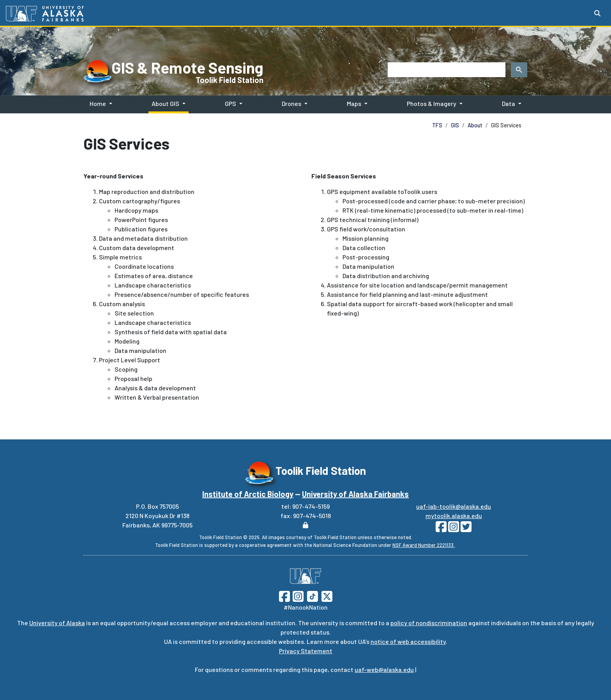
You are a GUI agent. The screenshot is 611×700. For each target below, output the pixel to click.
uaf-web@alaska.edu (384, 669)
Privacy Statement (306, 651)
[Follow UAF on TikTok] (313, 595)
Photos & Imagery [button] (432, 103)
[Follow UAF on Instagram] (297, 595)
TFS (437, 125)
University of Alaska (57, 623)
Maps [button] (354, 103)
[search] (446, 70)
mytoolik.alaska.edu (454, 516)
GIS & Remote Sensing (187, 67)
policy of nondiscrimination (429, 623)
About (475, 125)
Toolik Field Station (230, 80)
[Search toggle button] (597, 13)
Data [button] (509, 103)
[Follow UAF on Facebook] (284, 595)
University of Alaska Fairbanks (355, 494)
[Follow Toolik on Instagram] (453, 529)
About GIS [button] (165, 103)
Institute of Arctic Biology (248, 494)
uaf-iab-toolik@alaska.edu (454, 506)
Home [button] (98, 103)
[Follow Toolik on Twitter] (465, 529)
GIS (455, 125)
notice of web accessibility (408, 641)
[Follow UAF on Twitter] (327, 595)
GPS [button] (230, 103)
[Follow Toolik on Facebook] (441, 529)
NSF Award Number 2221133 (424, 545)
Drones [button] (291, 103)
